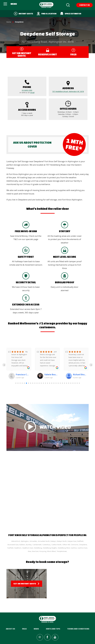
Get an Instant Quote (25, 584)
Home (9, 22)
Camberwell (37, 545)
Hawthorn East (28, 548)
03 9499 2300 (27, 90)
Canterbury (46, 545)
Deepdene (83, 545)
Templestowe (62, 551)
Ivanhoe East (82, 548)
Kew (29, 551)
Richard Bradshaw (80, 375)
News (36, 629)
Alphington (25, 541)
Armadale (33, 541)
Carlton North (56, 545)
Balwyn (53, 541)
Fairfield (10, 548)
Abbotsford (16, 541)
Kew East (35, 551)
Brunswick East (13, 545)
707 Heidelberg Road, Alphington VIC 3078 (68, 91)
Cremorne (75, 545)
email (32, 93)
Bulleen (22, 545)
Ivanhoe (74, 548)
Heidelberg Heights (50, 548)
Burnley (29, 545)
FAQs (24, 629)
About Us (10, 629)
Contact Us (84, 5)
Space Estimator (71, 14)
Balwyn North (62, 541)
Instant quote (23, 14)
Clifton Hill (66, 545)
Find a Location (47, 14)
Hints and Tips (53, 629)
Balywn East (72, 541)
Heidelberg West (64, 548)
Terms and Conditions (78, 629)
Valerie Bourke (51, 375)
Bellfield (80, 541)
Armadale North (44, 541)
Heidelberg (38, 548)
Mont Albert (51, 551)
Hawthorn (18, 548)
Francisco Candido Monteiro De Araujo (22, 375)
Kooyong (43, 551)
